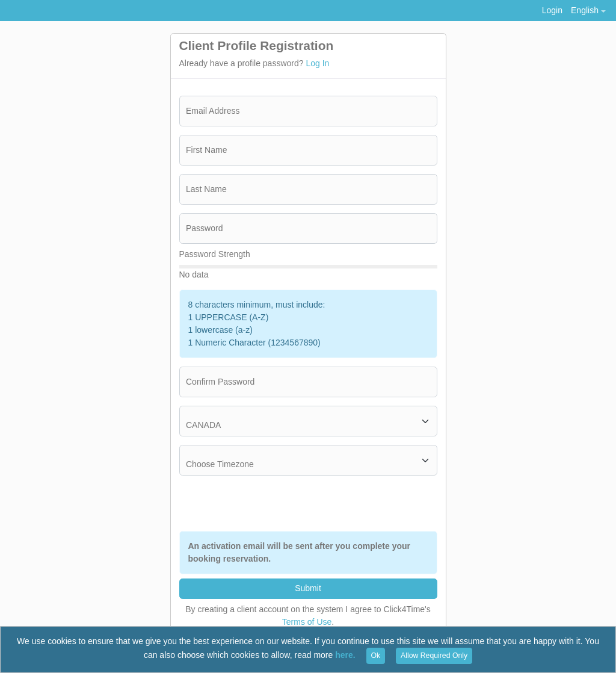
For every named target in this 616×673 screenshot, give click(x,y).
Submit (308, 588)
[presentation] (346, 503)
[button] (588, 11)
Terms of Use (307, 622)
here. (345, 655)
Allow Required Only (434, 656)
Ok (376, 656)
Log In (317, 63)
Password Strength (215, 254)
